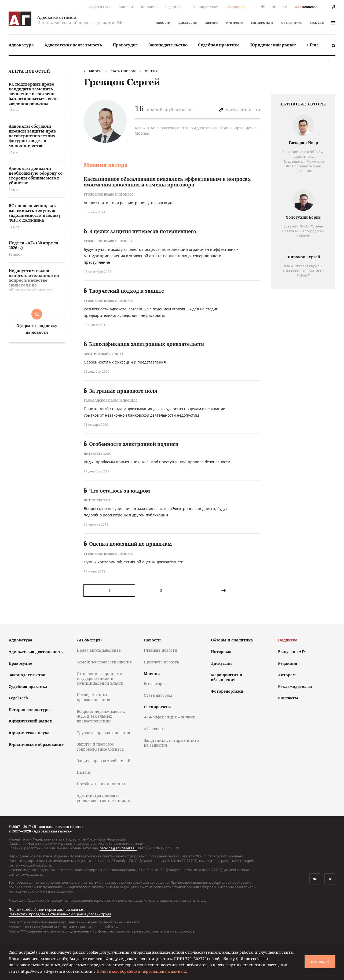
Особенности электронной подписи (131, 444)
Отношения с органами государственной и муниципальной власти (100, 678)
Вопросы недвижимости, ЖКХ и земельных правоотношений (101, 716)
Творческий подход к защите (124, 291)
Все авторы (236, 7)
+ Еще (313, 45)
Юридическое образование (36, 744)
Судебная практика (219, 45)
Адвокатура (21, 45)
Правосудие (125, 45)
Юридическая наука (29, 733)
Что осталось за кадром (117, 491)
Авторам (126, 7)
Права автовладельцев (99, 650)
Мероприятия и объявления (227, 677)
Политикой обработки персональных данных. (142, 971)
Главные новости (161, 650)
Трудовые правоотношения (103, 733)
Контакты (149, 7)
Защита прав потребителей (104, 761)
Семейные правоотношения (104, 662)
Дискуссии (188, 23)
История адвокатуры (30, 709)
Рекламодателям (204, 7)
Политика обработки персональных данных (46, 909)
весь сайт (323, 23)
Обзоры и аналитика (232, 640)
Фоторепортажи (227, 691)
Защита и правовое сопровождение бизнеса (100, 746)
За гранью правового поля (120, 391)
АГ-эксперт (154, 729)
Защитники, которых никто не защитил (171, 743)
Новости (163, 23)
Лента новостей (29, 71)
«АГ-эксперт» (90, 640)
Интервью (235, 23)
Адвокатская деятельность (73, 45)
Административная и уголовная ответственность (103, 798)
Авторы (95, 71)
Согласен (320, 962)
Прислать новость (161, 662)
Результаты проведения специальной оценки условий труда (60, 914)
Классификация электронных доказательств (144, 344)
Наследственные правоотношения (94, 697)
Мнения (212, 23)
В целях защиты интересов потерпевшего (140, 231)
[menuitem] (21, 45)
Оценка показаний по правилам (128, 544)
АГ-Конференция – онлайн (170, 717)
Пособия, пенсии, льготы (101, 784)
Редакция (173, 7)
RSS (285, 7)
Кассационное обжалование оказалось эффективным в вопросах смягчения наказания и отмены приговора (167, 182)
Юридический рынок (273, 45)
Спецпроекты (262, 23)
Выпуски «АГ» (99, 7)
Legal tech (18, 698)
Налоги (84, 772)
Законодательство (168, 45)
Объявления (291, 23)
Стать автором (123, 71)
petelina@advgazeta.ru (118, 848)
